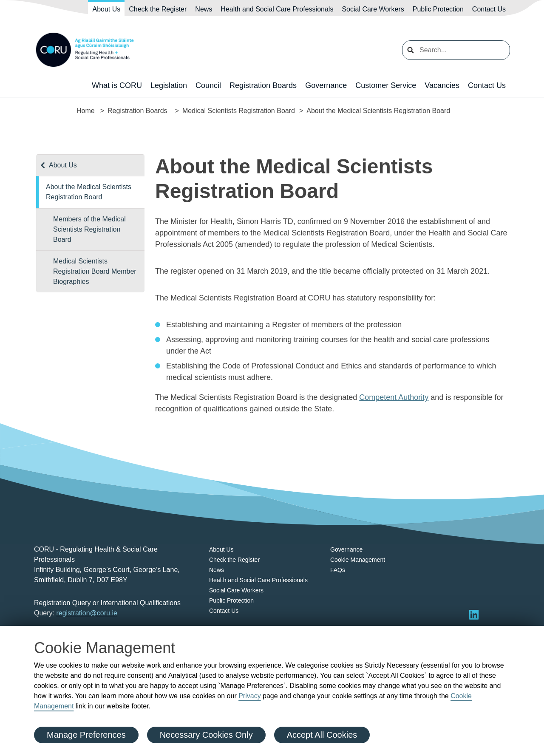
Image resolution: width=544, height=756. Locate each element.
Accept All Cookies (322, 735)
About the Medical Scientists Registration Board (89, 192)
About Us (106, 9)
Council (208, 85)
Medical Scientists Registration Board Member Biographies (95, 271)
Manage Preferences (86, 735)
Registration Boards (263, 85)
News (204, 9)
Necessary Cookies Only (206, 735)
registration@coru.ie (86, 613)
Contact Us (489, 9)
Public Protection (438, 9)
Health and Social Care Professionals (277, 9)
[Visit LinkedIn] (474, 614)
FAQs (338, 570)
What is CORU (117, 85)
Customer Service (386, 85)
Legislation (169, 85)
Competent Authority (394, 397)
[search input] (456, 50)
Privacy (249, 696)
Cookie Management (358, 560)
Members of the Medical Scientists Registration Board (89, 229)
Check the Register (158, 9)
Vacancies (442, 85)
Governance (326, 85)
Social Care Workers (373, 9)
